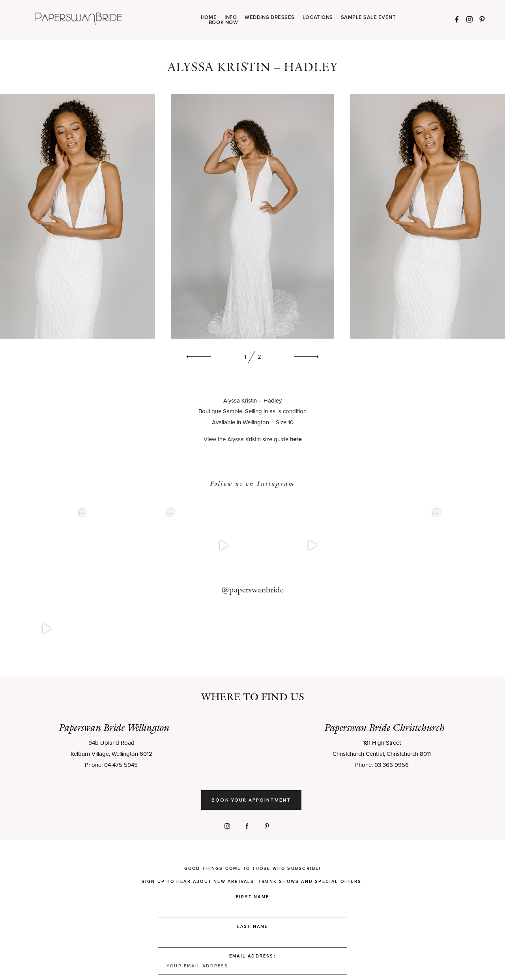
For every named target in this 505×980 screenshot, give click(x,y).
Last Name (253, 843)
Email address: (252, 881)
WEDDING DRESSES (270, 18)
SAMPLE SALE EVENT (368, 18)
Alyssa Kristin (240, 401)
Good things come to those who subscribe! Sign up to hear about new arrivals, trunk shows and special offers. (252, 791)
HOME (209, 18)
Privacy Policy (138, 963)
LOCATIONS (318, 18)
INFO (231, 18)
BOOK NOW (223, 23)
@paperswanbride (252, 548)
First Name (252, 813)
